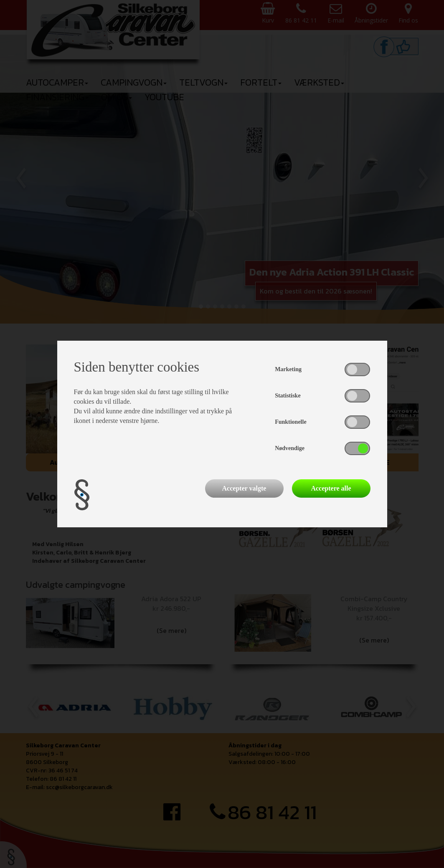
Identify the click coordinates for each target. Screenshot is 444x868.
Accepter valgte (244, 488)
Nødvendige (290, 448)
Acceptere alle (331, 488)
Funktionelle (291, 422)
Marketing (288, 369)
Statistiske (288, 396)
